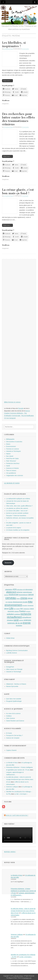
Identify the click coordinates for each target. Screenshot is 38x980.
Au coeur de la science (13, 713)
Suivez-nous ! (10, 852)
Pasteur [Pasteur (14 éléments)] (22, 611)
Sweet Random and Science (15, 721)
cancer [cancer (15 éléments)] (31, 595)
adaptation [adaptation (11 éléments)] (9, 589)
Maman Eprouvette (12, 686)
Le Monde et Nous (8, 49)
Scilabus (9, 716)
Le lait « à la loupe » (21, 794)
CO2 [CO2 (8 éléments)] (7, 602)
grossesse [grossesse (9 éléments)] (31, 605)
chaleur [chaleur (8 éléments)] (18, 599)
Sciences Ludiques (12, 787)
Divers (8, 444)
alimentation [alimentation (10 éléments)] (29, 590)
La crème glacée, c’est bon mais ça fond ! (18, 191)
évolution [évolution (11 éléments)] (19, 625)
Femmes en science (13, 449)
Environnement (11, 446)
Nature (8, 454)
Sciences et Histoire (12, 468)
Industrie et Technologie (14, 672)
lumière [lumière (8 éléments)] (18, 609)
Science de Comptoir (13, 738)
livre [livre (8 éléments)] (15, 609)
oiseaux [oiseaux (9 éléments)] (17, 611)
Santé (8, 466)
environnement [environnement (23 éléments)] (13, 605)
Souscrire (8, 563)
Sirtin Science (11, 718)
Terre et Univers (11, 471)
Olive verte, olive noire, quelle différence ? (19, 506)
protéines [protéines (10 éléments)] (17, 614)
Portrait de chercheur (13, 463)
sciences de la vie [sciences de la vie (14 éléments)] (15, 623)
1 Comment (25, 196)
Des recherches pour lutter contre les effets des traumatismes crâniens (18, 119)
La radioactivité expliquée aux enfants (18, 499)
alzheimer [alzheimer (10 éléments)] (20, 592)
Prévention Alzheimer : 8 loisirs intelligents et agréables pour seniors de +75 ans (23, 891)
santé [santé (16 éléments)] (16, 620)
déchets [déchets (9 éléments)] (10, 602)
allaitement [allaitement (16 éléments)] (11, 592)
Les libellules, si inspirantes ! (14, 44)
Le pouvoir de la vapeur (14, 528)
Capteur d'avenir (11, 750)
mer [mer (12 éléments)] (21, 609)
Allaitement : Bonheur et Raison (16, 684)
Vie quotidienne (11, 473)
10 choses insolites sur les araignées (18, 530)
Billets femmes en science (12, 402)
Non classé (10, 456)
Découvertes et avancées (14, 442)
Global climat (10, 638)
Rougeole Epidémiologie (14, 701)
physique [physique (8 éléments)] (28, 611)
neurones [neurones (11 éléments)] (11, 611)
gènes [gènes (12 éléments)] (6, 609)
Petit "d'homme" (11, 461)
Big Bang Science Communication (17, 650)
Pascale (21, 408)
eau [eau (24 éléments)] (30, 602)
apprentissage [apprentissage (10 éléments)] (28, 592)
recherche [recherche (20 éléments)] (26, 614)
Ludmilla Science (12, 653)
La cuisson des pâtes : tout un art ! (17, 511)
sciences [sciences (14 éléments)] (27, 620)
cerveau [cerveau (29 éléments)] (11, 598)
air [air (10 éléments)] (24, 590)
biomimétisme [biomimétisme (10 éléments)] (23, 595)
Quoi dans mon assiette (14, 699)
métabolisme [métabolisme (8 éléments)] (26, 609)
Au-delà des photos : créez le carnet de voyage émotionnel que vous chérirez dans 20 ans (20, 779)
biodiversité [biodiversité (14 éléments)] (14, 595)
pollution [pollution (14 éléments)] (10, 614)
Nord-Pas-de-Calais (12, 458)
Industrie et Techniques (13, 451)
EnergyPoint (10, 667)
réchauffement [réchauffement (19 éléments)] (14, 617)
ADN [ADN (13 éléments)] (15, 589)
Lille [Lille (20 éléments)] (11, 608)
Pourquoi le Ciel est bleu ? (14, 735)
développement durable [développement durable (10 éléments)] (20, 602)
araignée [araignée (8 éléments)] (6, 595)
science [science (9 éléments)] (21, 620)
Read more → (7, 81)
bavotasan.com (27, 978)
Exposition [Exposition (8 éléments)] (25, 605)
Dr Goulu (9, 733)
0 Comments (25, 49)
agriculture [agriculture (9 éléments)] (20, 590)
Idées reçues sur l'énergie (14, 669)
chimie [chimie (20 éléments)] (24, 598)
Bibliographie (10, 439)
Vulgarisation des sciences (15, 475)
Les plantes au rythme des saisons (17, 508)
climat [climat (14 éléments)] (30, 598)
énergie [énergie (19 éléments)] (27, 623)
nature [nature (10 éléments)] (32, 609)
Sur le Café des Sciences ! (17, 815)
